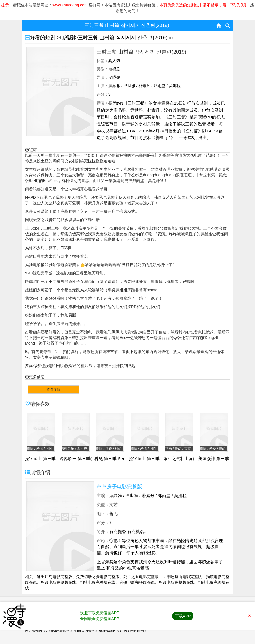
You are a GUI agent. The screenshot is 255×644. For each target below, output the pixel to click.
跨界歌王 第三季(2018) (81, 459)
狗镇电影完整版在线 (58, 582)
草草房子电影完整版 (119, 487)
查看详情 (53, 389)
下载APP (183, 616)
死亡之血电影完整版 (141, 577)
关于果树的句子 (135, 630)
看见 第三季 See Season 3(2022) (126, 459)
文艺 (113, 505)
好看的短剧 (43, 38)
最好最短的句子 (111, 630)
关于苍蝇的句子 (37, 630)
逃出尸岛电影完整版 (54, 577)
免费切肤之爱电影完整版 (98, 577)
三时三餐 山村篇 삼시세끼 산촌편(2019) (123, 38)
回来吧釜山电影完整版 (182, 577)
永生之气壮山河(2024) (185, 459)
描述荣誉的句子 (61, 630)
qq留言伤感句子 (86, 630)
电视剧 (67, 38)
